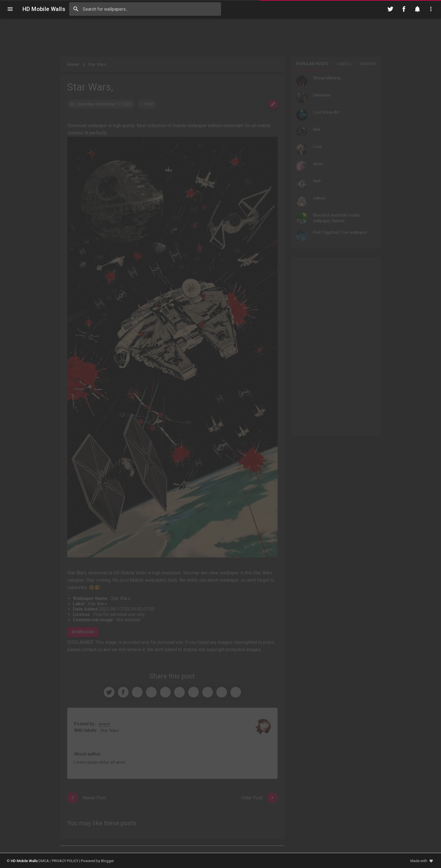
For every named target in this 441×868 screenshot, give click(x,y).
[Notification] (417, 9)
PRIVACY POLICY (65, 861)
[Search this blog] (145, 9)
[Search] (76, 9)
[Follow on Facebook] (404, 9)
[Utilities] (431, 9)
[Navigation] (10, 9)
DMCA (44, 861)
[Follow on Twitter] (390, 9)
